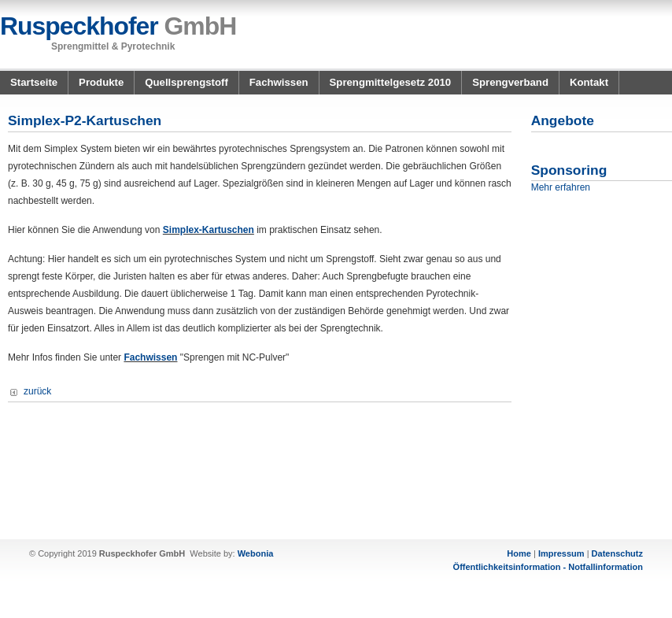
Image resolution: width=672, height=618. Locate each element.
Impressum (561, 553)
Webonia (256, 553)
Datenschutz (617, 553)
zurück (37, 391)
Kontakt (589, 82)
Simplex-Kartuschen (209, 230)
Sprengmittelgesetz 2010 (391, 82)
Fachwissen (279, 82)
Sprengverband (510, 82)
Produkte (101, 82)
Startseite (34, 82)
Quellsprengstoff (186, 82)
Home (519, 553)
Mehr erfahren (561, 187)
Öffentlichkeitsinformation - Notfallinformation (548, 567)
